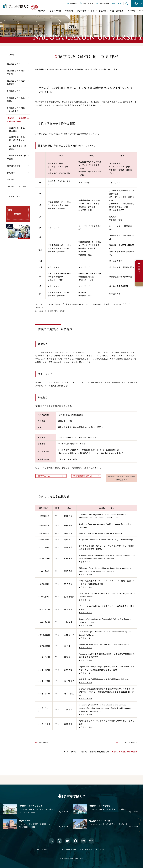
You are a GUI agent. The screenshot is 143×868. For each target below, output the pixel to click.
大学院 (11, 55)
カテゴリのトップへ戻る (128, 742)
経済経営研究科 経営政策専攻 (16, 82)
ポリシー (11, 180)
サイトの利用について (45, 849)
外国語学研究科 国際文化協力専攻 (16, 109)
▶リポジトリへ (86, 562)
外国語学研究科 (14, 91)
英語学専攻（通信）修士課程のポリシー (18, 138)
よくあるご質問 (14, 197)
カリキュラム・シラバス (17, 188)
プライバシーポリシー (67, 849)
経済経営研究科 (14, 64)
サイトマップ (101, 849)
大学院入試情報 (14, 166)
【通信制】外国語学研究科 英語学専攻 (17, 120)
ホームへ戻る (43, 742)
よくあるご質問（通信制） (18, 148)
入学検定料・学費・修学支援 (17, 157)
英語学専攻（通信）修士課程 (18, 129)
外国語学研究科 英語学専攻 (16, 99)
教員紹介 (11, 173)
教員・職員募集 (86, 849)
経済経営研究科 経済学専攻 (16, 72)
